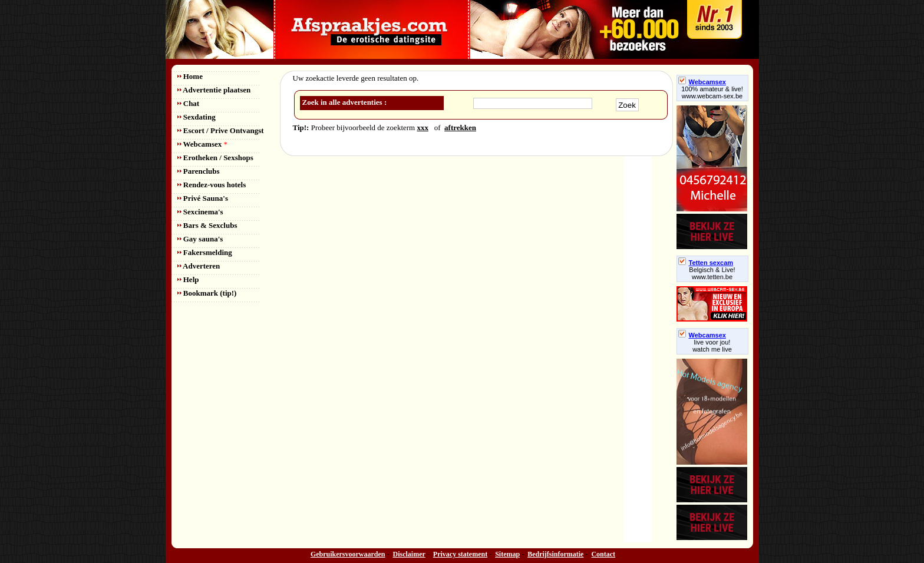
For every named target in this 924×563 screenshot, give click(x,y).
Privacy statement (460, 554)
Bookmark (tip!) (207, 293)
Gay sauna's (200, 239)
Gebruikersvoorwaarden (348, 554)
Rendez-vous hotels (212, 185)
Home (190, 76)
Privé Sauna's (203, 198)
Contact (603, 554)
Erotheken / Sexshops (215, 158)
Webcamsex (202, 144)
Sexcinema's (200, 212)
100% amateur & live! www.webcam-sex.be (712, 92)
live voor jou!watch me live (712, 346)
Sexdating (197, 117)
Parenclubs (199, 171)
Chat (189, 103)
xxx (423, 127)
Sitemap (507, 554)
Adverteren (199, 266)
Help (188, 279)
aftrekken (460, 127)
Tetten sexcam (706, 263)
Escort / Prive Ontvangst (221, 130)
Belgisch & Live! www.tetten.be (712, 273)
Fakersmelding (205, 252)
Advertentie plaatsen (214, 90)
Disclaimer (409, 554)
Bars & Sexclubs (207, 225)
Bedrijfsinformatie (555, 554)
